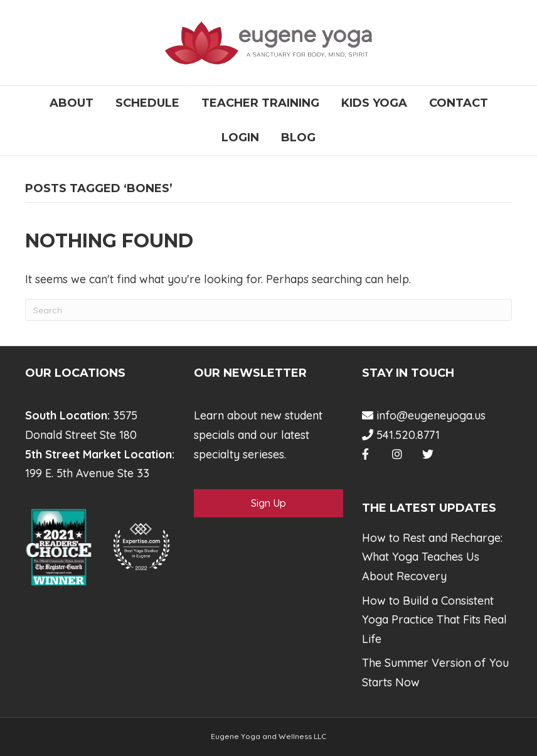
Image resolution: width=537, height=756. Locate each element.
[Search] (268, 310)
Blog (298, 138)
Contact (459, 103)
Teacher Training (260, 103)
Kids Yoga (374, 103)
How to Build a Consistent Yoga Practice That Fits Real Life (434, 620)
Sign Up (268, 503)
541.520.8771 (401, 435)
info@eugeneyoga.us (424, 415)
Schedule (147, 103)
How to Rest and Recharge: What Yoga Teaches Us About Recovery (432, 557)
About (72, 103)
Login (240, 138)
